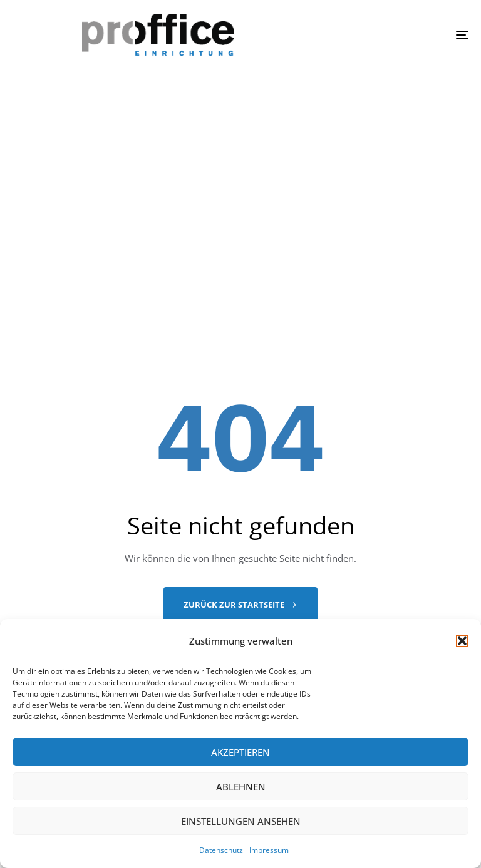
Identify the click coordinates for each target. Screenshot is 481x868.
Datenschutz (221, 850)
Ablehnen (241, 787)
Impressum (269, 850)
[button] (462, 641)
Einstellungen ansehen (241, 821)
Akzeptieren (240, 752)
